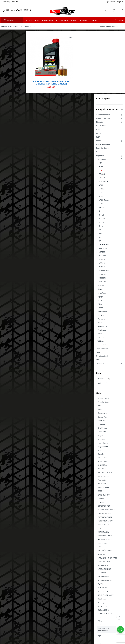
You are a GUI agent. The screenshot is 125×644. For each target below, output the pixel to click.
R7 (6, 178)
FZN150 (8, 114)
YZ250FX (9, 215)
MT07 (7, 129)
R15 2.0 (8, 155)
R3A (4, 88)
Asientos (7, 222)
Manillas (7, 252)
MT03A (8, 126)
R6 (6, 174)
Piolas (6, 270)
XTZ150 (8, 204)
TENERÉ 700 (10, 181)
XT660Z (8, 196)
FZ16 (7, 100)
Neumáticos (8, 263)
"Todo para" (25, 26)
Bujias (6, 226)
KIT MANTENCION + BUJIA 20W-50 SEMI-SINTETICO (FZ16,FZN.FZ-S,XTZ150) (56, 80)
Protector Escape (9, 85)
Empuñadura (9, 229)
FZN (7, 107)
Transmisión (8, 282)
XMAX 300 (9, 185)
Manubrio (7, 256)
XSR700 (8, 189)
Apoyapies (8, 218)
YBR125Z (8, 211)
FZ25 (5, 74)
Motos (5, 77)
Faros (6, 237)
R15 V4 (8, 163)
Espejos (7, 233)
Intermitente (8, 248)
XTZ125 (8, 200)
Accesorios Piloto (9, 55)
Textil (4, 289)
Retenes (7, 274)
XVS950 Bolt (10, 207)
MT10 (7, 140)
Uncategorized (8, 293)
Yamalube (6, 300)
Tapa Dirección (8, 285)
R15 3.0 (8, 159)
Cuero (5, 66)
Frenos (6, 244)
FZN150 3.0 (9, 118)
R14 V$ (8, 152)
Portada (4, 26)
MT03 (7, 122)
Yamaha (6, 296)
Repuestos (14, 26)
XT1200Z (8, 192)
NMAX (7, 144)
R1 (6, 148)
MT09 (7, 133)
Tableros (7, 278)
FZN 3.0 (8, 111)
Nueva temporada (9, 81)
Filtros (5, 70)
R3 (6, 166)
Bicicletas (6, 59)
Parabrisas (8, 267)
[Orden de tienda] (112, 26)
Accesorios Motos (9, 51)
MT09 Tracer (10, 137)
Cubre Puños (8, 62)
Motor (6, 259)
